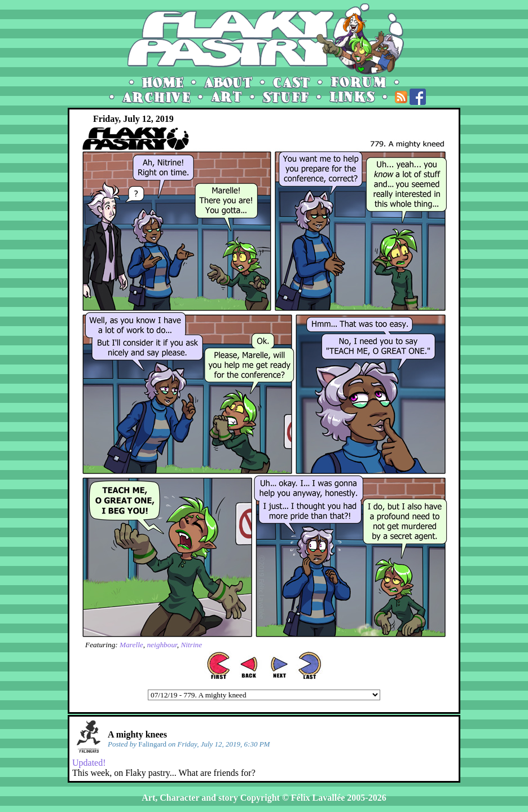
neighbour (162, 645)
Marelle (131, 645)
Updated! (89, 763)
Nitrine (191, 645)
